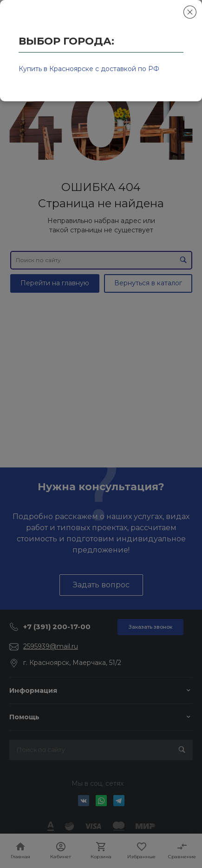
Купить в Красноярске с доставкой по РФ (89, 69)
